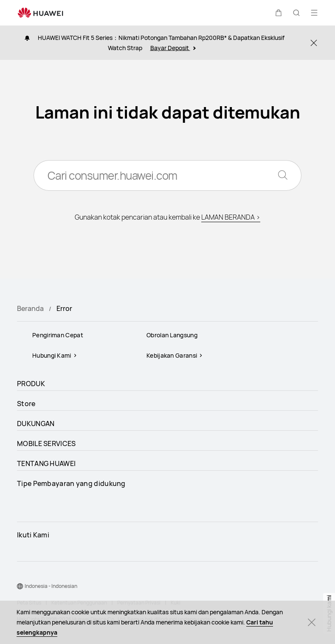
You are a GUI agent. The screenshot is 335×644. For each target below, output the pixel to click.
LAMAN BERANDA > (231, 217)
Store (26, 404)
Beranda (30, 308)
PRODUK (31, 384)
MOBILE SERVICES (46, 443)
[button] (279, 13)
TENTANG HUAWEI (46, 463)
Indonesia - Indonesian (51, 586)
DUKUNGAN (36, 424)
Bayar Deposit (173, 48)
